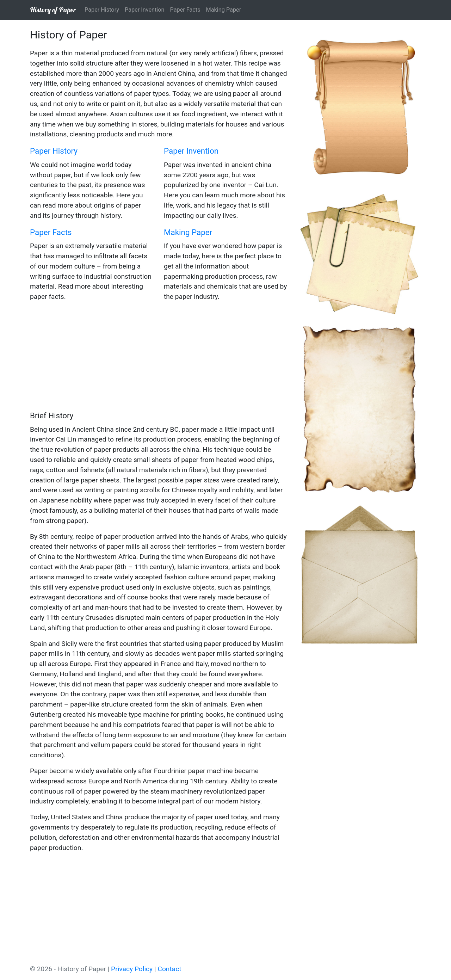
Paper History (102, 10)
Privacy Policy (132, 969)
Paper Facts (185, 10)
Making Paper (224, 10)
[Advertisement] (159, 357)
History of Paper (53, 10)
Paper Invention (145, 10)
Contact (169, 969)
